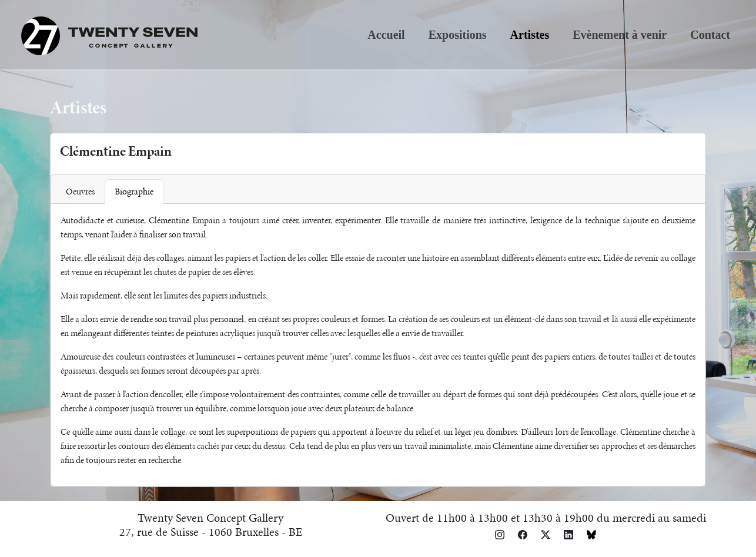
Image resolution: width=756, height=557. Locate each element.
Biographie (134, 191)
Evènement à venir (620, 35)
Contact (710, 35)
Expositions (458, 35)
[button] (500, 534)
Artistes (530, 35)
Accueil (386, 35)
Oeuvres (80, 191)
